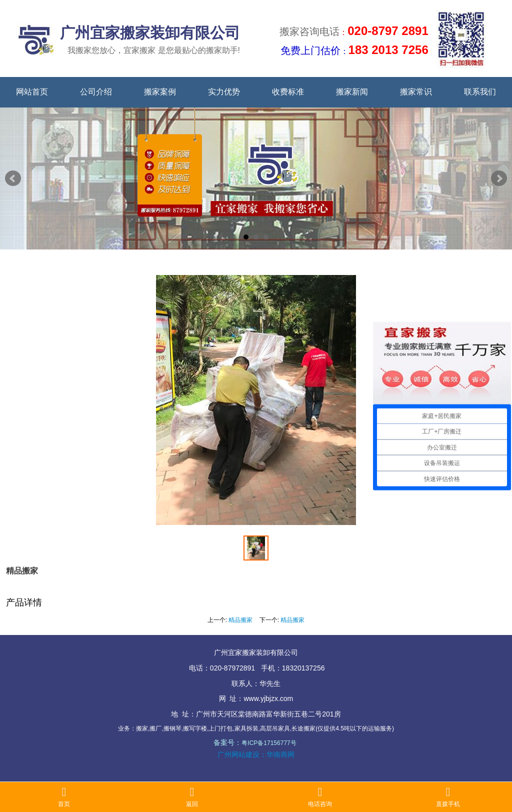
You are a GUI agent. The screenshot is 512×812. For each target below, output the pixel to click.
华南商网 (280, 754)
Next (499, 178)
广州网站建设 (238, 754)
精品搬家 (240, 620)
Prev (13, 178)
